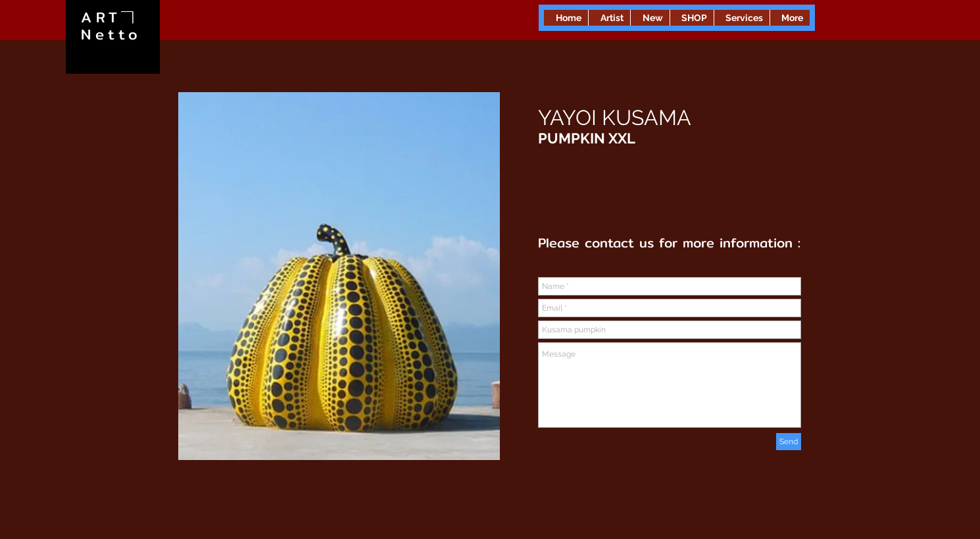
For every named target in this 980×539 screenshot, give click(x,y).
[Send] (789, 442)
